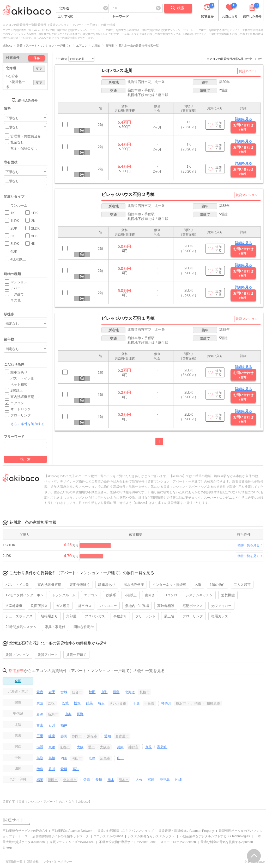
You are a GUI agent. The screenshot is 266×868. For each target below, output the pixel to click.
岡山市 (77, 758)
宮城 (64, 692)
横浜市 (181, 703)
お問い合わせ (243, 127)
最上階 (169, 616)
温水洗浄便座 (134, 585)
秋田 (92, 692)
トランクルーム (64, 595)
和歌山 (162, 747)
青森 (40, 692)
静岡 (64, 736)
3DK (34, 236)
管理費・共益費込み (26, 136)
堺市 (92, 747)
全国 (18, 681)
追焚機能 (228, 595)
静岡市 (77, 736)
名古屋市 (122, 736)
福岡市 (53, 780)
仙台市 (77, 692)
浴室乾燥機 (14, 606)
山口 (120, 758)
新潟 (40, 714)
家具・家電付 (55, 627)
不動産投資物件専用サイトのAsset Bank (127, 842)
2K (33, 221)
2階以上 (17, 390)
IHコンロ (170, 595)
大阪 (80, 747)
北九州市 (70, 780)
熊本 (111, 780)
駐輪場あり (49, 616)
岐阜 (52, 736)
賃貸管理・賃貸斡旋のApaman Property (186, 831)
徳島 (40, 769)
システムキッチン (199, 595)
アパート (17, 288)
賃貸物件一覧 (14, 861)
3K (13, 236)
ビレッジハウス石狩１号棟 (128, 318)
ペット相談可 (21, 384)
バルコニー (108, 606)
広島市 (105, 758)
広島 (92, 758)
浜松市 (92, 736)
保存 (37, 58)
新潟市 (53, 714)
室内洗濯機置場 (22, 397)
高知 (76, 769)
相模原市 (213, 703)
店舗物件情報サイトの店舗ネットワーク (61, 836)
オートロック (21, 409)
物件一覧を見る (249, 545)
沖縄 (178, 780)
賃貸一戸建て (76, 655)
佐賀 (87, 780)
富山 (40, 725)
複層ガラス (220, 616)
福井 (64, 725)
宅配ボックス (193, 606)
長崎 (99, 780)
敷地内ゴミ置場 (137, 606)
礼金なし (17, 142)
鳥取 (40, 758)
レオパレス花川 (117, 70)
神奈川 (166, 703)
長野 (80, 714)
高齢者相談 (166, 606)
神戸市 (133, 747)
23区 (51, 703)
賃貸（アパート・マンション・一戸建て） (44, 45)
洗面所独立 (39, 606)
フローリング (21, 415)
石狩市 (110, 45)
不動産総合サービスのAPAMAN (25, 831)
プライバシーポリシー (58, 861)
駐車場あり (19, 372)
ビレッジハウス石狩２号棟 (128, 194)
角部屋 (71, 616)
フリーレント (146, 616)
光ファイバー (221, 606)
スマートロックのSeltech (178, 842)
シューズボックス (19, 616)
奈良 (149, 747)
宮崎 (151, 780)
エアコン (82, 45)
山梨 (68, 714)
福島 (116, 692)
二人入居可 (242, 585)
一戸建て (17, 294)
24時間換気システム (21, 627)
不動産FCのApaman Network (72, 831)
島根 (52, 758)
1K (13, 213)
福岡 (40, 780)
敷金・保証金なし (24, 148)
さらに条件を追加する (25, 424)
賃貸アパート (48, 655)
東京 (40, 703)
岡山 (64, 758)
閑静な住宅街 (84, 627)
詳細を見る (243, 119)
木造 (198, 585)
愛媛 (64, 769)
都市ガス (85, 606)
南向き (150, 595)
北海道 (96, 45)
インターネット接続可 (169, 585)
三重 (40, 736)
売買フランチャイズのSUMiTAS (72, 842)
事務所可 (120, 616)
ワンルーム (19, 205)
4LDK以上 (18, 259)
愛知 (107, 736)
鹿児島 (165, 780)
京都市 (65, 747)
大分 (139, 780)
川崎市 (196, 703)
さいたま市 (118, 703)
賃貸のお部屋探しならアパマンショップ (125, 831)
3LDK (15, 244)
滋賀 (40, 747)
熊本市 (124, 780)
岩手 (52, 692)
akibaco (7, 45)
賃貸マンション (17, 655)
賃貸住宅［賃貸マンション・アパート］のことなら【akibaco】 (47, 802)
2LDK (35, 228)
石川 (52, 725)
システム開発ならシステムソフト (151, 836)
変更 (39, 68)
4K (33, 244)
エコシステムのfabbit (108, 836)
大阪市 (105, 747)
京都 (52, 747)
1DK (34, 213)
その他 (16, 300)
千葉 (136, 703)
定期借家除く (80, 585)
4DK (14, 251)
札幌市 (145, 692)
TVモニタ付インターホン (25, 595)
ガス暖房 (63, 606)
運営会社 (33, 861)
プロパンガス (95, 616)
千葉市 (149, 703)
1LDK (15, 221)
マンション (19, 282)
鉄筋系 (111, 595)
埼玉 (101, 703)
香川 (52, 769)
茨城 (65, 703)
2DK (14, 228)
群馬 (89, 703)
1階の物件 (217, 585)
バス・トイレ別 (22, 378)
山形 (104, 692)
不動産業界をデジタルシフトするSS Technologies (215, 836)
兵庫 (120, 747)
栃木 (77, 703)
